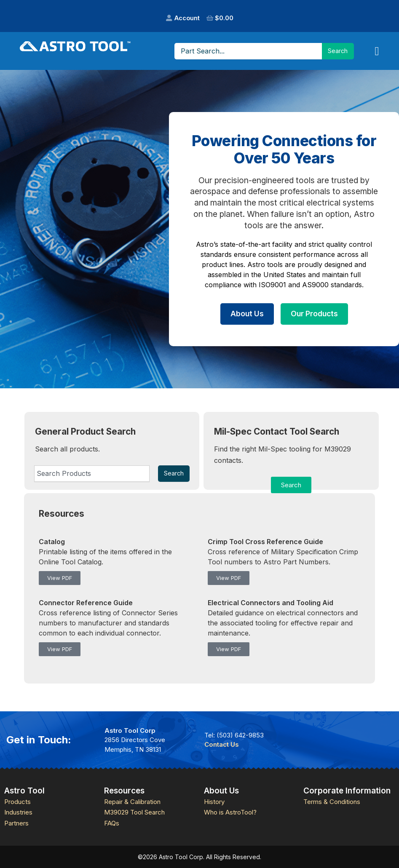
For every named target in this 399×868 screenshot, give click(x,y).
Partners (16, 823)
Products (17, 802)
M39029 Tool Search (134, 812)
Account (187, 18)
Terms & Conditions (332, 802)
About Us (247, 314)
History (214, 802)
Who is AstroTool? (230, 812)
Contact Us (222, 744)
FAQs (112, 823)
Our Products (314, 314)
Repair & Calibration (132, 802)
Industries (18, 812)
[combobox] (92, 473)
